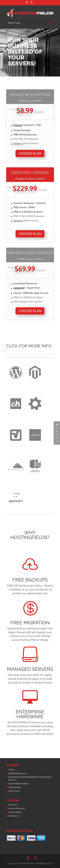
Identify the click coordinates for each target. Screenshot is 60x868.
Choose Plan (30, 153)
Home (11, 770)
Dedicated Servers (17, 773)
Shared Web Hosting (18, 784)
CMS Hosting (15, 787)
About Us (13, 805)
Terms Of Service (17, 809)
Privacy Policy (15, 812)
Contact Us (14, 816)
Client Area (14, 791)
